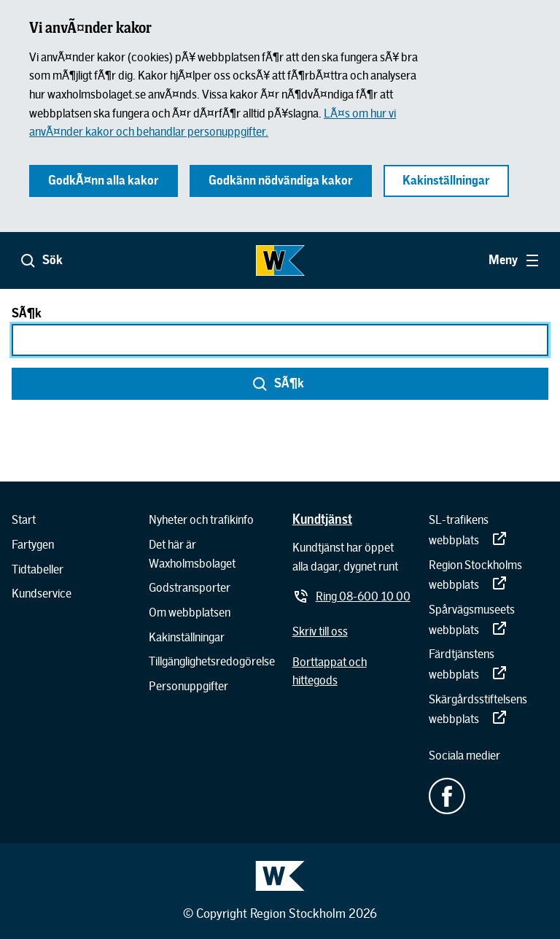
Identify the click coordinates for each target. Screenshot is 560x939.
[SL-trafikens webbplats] (489, 530)
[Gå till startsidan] (280, 260)
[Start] (24, 520)
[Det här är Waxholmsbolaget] (212, 554)
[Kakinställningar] (187, 638)
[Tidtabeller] (38, 570)
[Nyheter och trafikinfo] (201, 520)
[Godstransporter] (190, 588)
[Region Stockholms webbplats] (489, 575)
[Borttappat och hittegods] (352, 672)
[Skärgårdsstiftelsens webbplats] (489, 710)
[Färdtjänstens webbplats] (489, 664)
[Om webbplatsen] (190, 613)
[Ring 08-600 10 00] (351, 597)
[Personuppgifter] (188, 687)
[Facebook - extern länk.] (489, 796)
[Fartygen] (33, 545)
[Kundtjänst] (322, 519)
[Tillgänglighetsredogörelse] (212, 662)
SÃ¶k (27, 314)
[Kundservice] (42, 594)
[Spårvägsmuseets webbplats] (489, 620)
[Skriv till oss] (320, 632)
